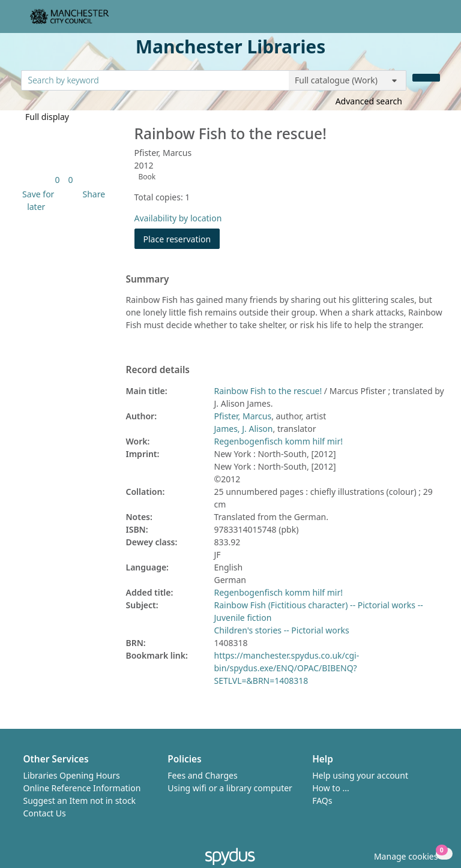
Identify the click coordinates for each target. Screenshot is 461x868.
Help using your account (360, 775)
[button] (37, 200)
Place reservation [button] (182, 238)
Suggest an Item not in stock (80, 801)
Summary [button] (148, 280)
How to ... (331, 788)
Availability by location (178, 218)
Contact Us (45, 813)
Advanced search (369, 101)
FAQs (322, 801)
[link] (57, 180)
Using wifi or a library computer (230, 788)
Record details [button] (158, 370)
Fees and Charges (202, 775)
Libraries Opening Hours (72, 775)
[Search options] (348, 80)
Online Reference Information (82, 788)
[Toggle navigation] (434, 21)
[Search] (426, 78)
